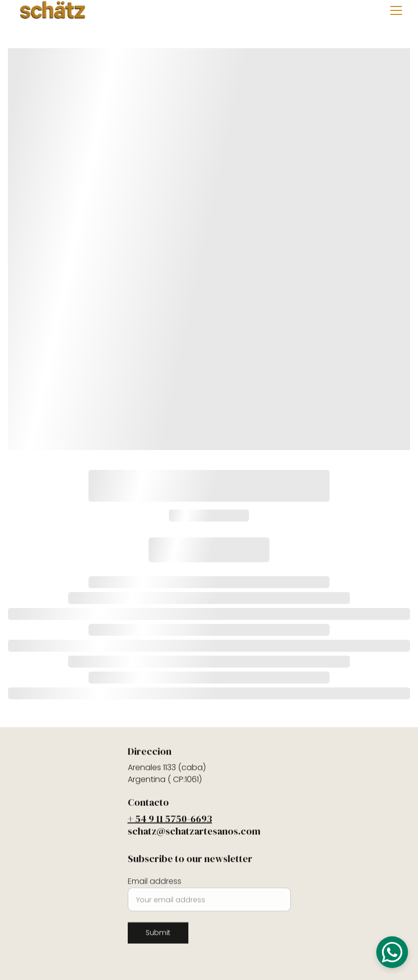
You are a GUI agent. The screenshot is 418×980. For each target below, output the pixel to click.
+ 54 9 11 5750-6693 (170, 821)
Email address (155, 886)
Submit (158, 937)
